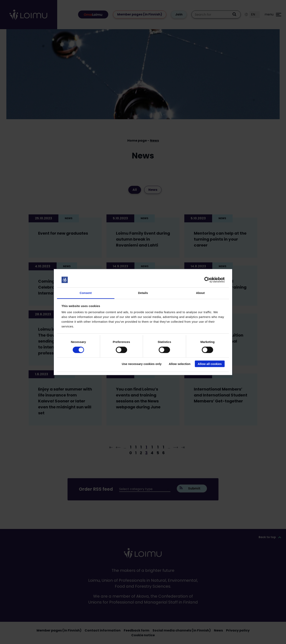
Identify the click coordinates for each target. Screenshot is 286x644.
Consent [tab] (86, 293)
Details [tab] (143, 293)
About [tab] (200, 293)
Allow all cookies (210, 364)
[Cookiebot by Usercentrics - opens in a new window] (207, 280)
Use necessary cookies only (142, 364)
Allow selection (180, 364)
